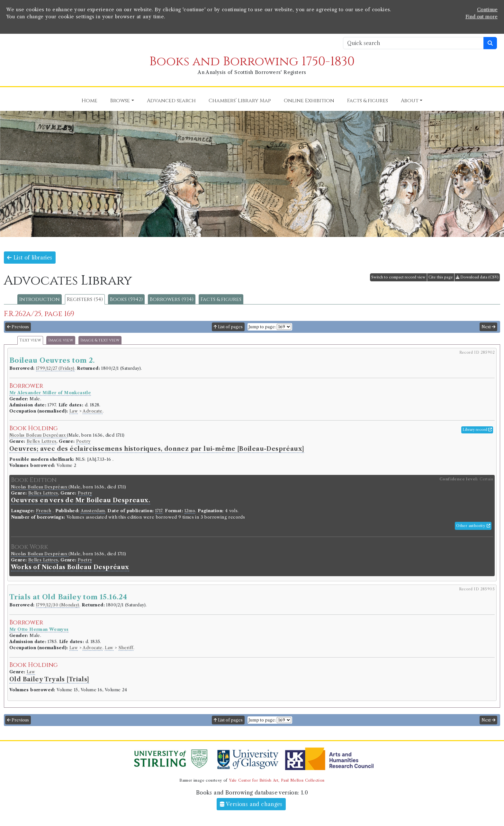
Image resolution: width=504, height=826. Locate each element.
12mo (190, 511)
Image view (61, 340)
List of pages (228, 327)
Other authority (473, 526)
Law (74, 411)
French (44, 511)
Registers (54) (85, 299)
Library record (477, 430)
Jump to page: (262, 327)
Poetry (83, 441)
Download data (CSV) (477, 277)
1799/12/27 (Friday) (55, 368)
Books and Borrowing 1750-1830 (252, 62)
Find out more (482, 17)
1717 (159, 511)
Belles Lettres (42, 441)
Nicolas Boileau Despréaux (38, 435)
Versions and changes (251, 804)
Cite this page (441, 277)
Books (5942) (126, 299)
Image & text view (100, 340)
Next (488, 327)
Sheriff (126, 648)
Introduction (40, 299)
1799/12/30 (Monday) (58, 605)
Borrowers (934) (172, 299)
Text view (30, 340)
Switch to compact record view (398, 277)
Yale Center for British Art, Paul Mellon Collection (277, 780)
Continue (487, 10)
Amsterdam (93, 511)
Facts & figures (221, 299)
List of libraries (30, 258)
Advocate (92, 411)
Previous (18, 327)
